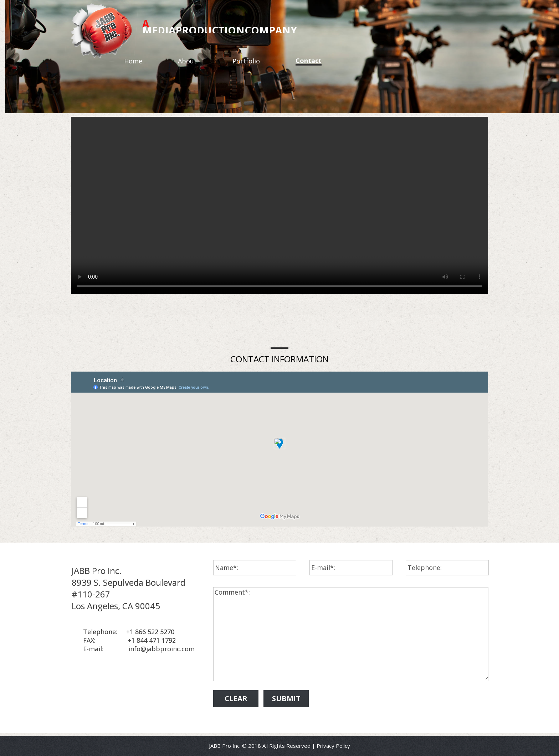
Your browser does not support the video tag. (279, 205)
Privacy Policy (333, 746)
